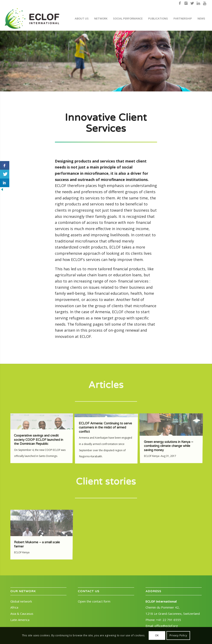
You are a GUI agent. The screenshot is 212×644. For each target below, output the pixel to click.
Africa (14, 607)
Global (21, 601)
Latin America (20, 620)
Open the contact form (94, 601)
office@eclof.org (166, 626)
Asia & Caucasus (22, 614)
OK (157, 635)
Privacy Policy (178, 635)
